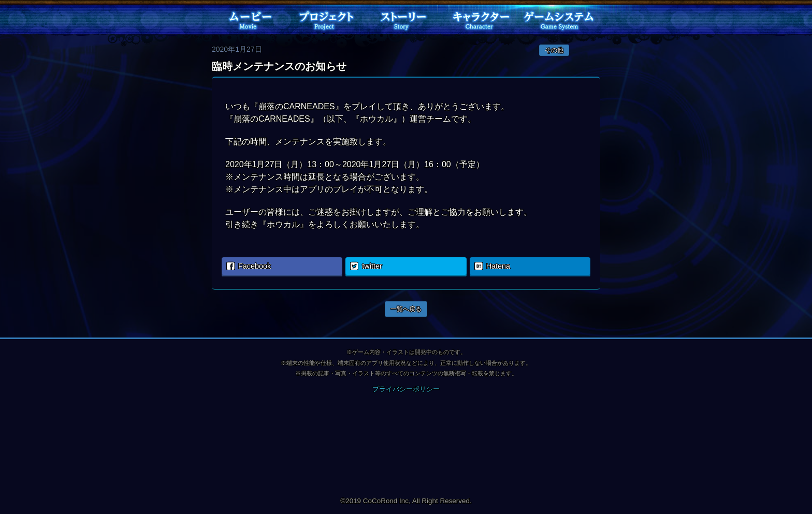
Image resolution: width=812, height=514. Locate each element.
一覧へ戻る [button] (406, 309)
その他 (554, 50)
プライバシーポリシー (406, 389)
